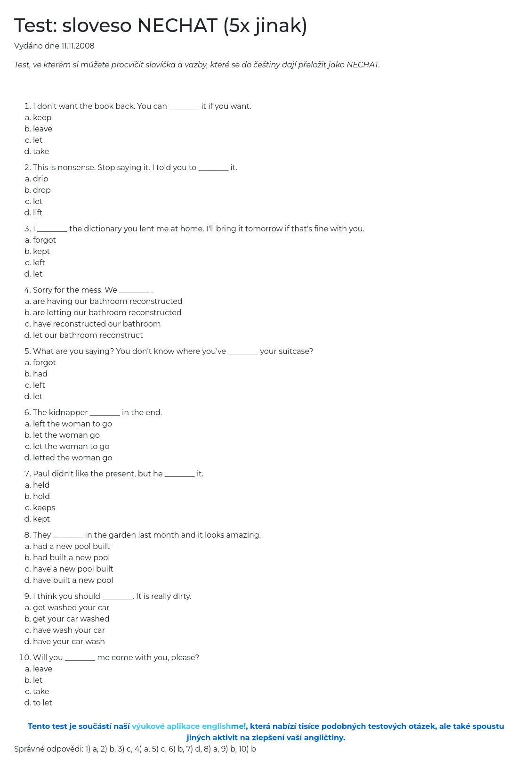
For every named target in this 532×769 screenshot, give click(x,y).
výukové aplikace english (189, 726)
